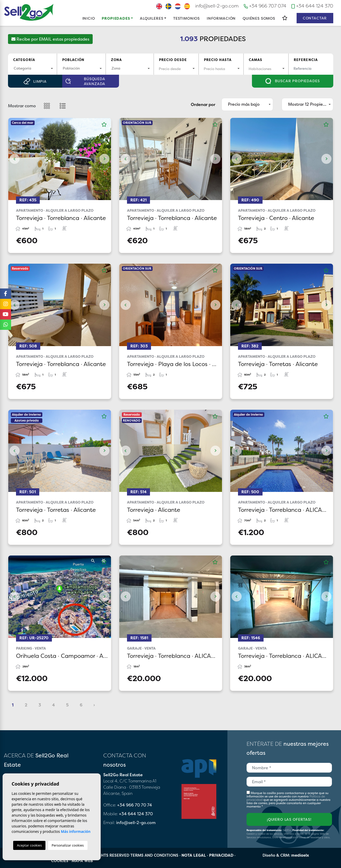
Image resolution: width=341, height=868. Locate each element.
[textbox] (32, 68)
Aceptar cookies (29, 845)
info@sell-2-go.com (217, 6)
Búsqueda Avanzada (86, 81)
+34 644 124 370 (312, 6)
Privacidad (221, 855)
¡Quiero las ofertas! (289, 819)
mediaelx (300, 855)
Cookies (60, 861)
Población (73, 60)
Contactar (315, 18)
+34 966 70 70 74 (135, 805)
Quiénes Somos (259, 18)
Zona (117, 60)
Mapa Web (82, 861)
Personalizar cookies (68, 845)
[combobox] (32, 69)
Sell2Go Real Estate (29, 12)
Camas (256, 60)
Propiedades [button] (116, 18)
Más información (76, 831)
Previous (15, 159)
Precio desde (173, 60)
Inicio (89, 18)
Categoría (24, 60)
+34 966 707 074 (265, 6)
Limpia (35, 81)
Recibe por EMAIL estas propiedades (50, 39)
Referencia (306, 60)
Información (221, 18)
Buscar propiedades (293, 81)
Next (105, 159)
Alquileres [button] (152, 18)
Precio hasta (218, 60)
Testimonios (187, 18)
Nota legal (194, 855)
